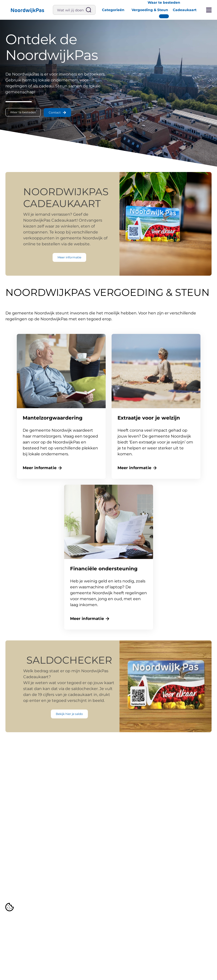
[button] (27, 10)
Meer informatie (40, 468)
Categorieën (113, 10)
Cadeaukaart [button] (185, 10)
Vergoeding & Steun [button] (150, 10)
